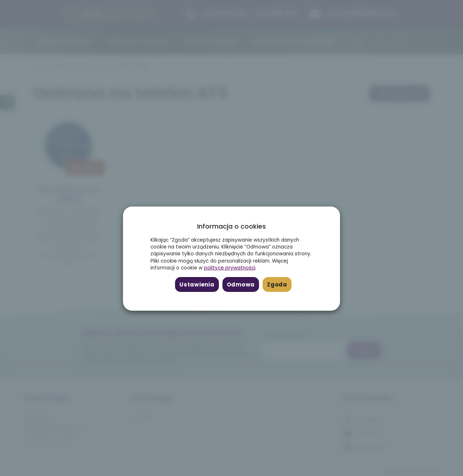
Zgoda (277, 284)
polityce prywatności (230, 268)
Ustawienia (197, 284)
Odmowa (241, 284)
